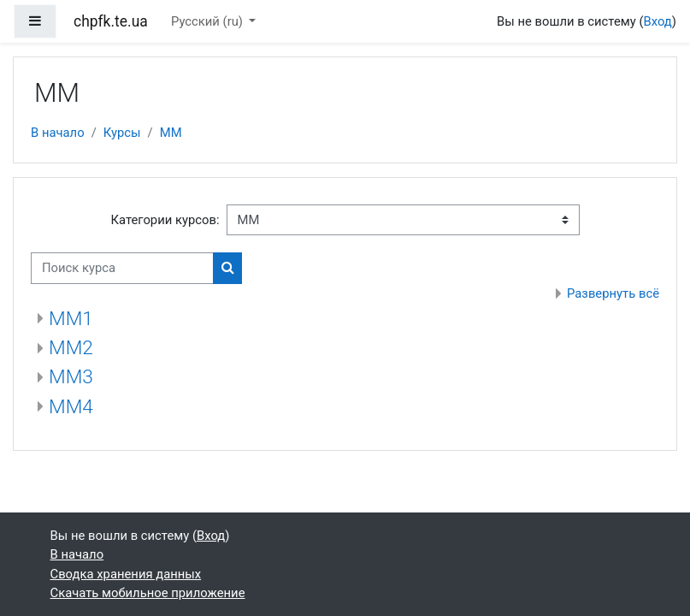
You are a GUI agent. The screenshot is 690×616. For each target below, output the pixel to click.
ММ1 (71, 319)
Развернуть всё (613, 293)
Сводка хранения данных (126, 574)
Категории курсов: (165, 220)
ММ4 (71, 407)
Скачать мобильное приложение (148, 593)
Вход (658, 21)
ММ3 (71, 377)
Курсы (122, 133)
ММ (171, 133)
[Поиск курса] (122, 268)
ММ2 (71, 348)
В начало (58, 133)
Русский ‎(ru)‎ (209, 21)
